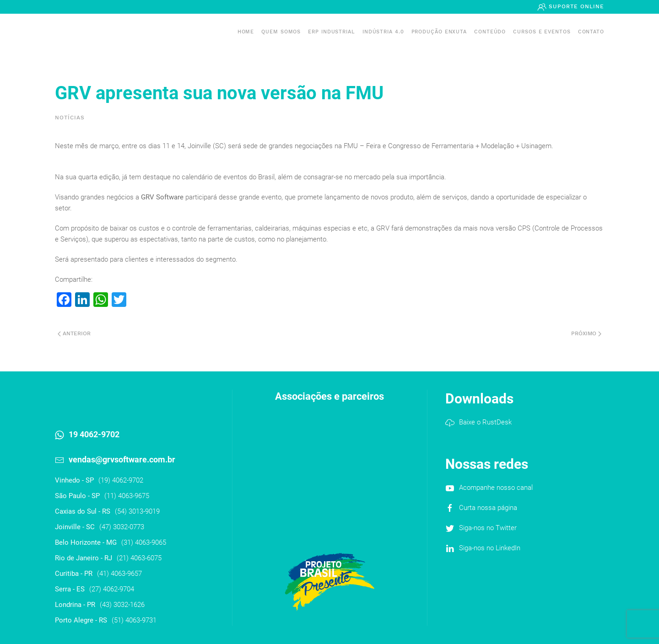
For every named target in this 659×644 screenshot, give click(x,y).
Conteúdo (490, 32)
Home (246, 32)
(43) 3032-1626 (122, 605)
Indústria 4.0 (383, 32)
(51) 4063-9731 (134, 620)
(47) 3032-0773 (122, 527)
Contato (591, 32)
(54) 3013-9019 (137, 511)
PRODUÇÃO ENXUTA (439, 32)
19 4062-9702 (94, 434)
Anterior (74, 333)
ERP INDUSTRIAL (332, 32)
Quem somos (281, 32)
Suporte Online (575, 6)
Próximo (586, 333)
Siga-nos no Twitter (488, 528)
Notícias (70, 118)
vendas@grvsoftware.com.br (122, 459)
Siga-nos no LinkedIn (490, 548)
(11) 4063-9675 (127, 496)
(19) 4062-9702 (121, 480)
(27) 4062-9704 (112, 589)
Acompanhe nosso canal (496, 488)
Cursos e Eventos (542, 32)
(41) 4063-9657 (119, 574)
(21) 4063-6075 (139, 558)
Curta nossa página (488, 508)
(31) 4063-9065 (144, 542)
